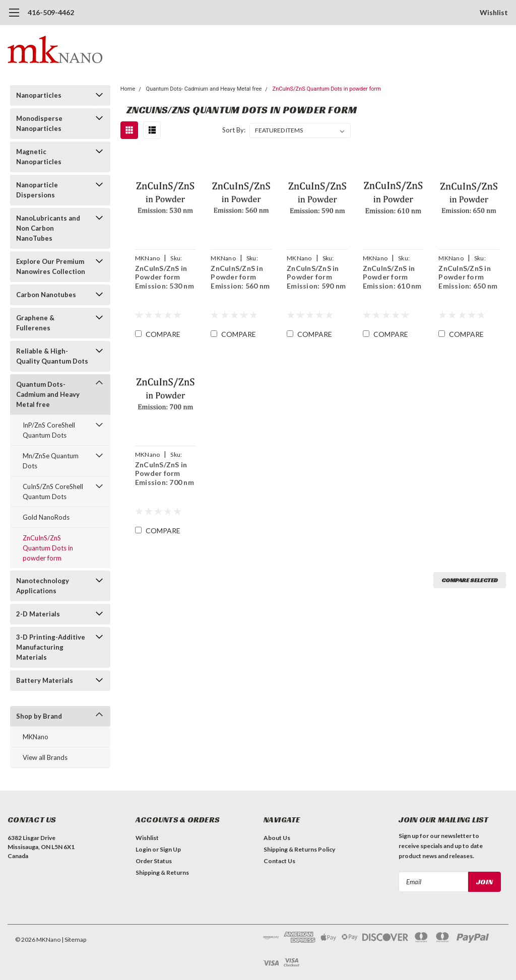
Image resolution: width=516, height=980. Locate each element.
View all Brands (45, 757)
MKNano (36, 737)
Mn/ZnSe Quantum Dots (51, 461)
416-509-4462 (51, 12)
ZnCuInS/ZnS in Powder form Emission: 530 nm (165, 277)
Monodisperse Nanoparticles (39, 123)
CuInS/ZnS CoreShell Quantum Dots (53, 492)
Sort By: (234, 130)
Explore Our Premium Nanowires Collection (51, 266)
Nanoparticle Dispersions (37, 190)
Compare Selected (470, 580)
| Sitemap (74, 939)
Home (128, 89)
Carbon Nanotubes (46, 295)
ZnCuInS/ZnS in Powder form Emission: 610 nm (392, 277)
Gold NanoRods (46, 517)
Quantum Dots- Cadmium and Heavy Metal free (48, 394)
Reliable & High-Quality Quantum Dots (52, 356)
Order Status (154, 861)
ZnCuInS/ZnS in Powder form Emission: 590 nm (316, 277)
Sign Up (170, 849)
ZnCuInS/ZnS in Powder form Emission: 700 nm (165, 473)
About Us (277, 838)
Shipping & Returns (162, 872)
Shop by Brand (39, 716)
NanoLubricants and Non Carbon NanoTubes (48, 228)
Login (143, 849)
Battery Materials (45, 680)
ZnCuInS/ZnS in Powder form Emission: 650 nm (468, 277)
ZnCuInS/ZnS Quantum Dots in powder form (48, 548)
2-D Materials (38, 614)
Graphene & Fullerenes (35, 323)
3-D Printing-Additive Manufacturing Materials (51, 647)
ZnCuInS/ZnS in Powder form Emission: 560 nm (240, 277)
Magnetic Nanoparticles (39, 157)
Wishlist (494, 12)
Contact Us (279, 861)
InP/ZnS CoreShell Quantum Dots (49, 430)
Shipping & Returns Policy (299, 849)
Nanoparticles (39, 95)
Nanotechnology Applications (43, 586)
